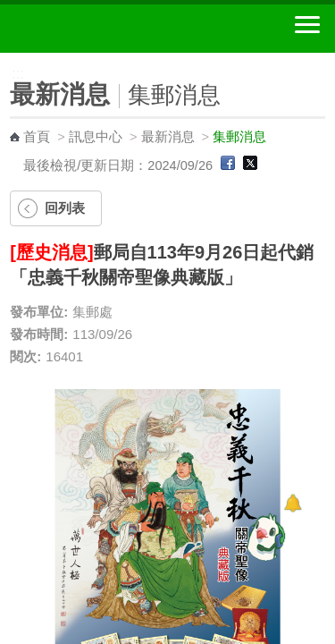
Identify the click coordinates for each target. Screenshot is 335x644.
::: (6, 60)
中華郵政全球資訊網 (112, 29)
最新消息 (168, 137)
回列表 (65, 208)
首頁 (37, 137)
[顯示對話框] (293, 503)
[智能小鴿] (264, 537)
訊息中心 (96, 137)
